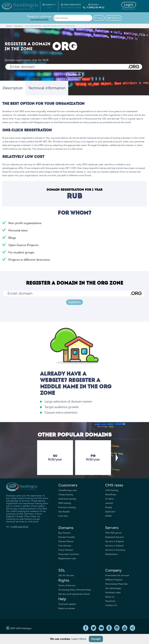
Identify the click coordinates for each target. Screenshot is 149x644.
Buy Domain (64, 533)
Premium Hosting (67, 507)
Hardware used (113, 593)
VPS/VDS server (113, 533)
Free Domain (65, 546)
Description (13, 88)
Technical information (47, 88)
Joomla (109, 503)
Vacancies (110, 601)
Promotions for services (117, 575)
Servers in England (114, 541)
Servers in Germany (115, 550)
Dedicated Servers (114, 537)
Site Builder (64, 512)
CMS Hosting (112, 490)
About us (110, 597)
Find (99, 18)
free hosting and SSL (40, 19)
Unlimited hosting (67, 499)
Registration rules (67, 559)
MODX (108, 516)
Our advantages (113, 588)
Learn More (79, 639)
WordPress (111, 495)
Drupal (109, 507)
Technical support (67, 604)
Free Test (63, 516)
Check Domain (66, 550)
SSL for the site (66, 575)
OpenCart (110, 512)
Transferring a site (67, 490)
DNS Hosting (65, 503)
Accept (96, 639)
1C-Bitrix (110, 499)
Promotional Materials (116, 584)
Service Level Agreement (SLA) (74, 594)
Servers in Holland (114, 546)
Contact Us (111, 605)
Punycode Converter (69, 554)
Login (129, 5)
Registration (129, 9)
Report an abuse (67, 608)
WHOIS (113, 18)
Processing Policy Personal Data (75, 590)
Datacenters (112, 554)
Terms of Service (67, 586)
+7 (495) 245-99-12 (94, 8)
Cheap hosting (66, 495)
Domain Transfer (67, 537)
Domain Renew (66, 541)
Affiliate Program (114, 580)
